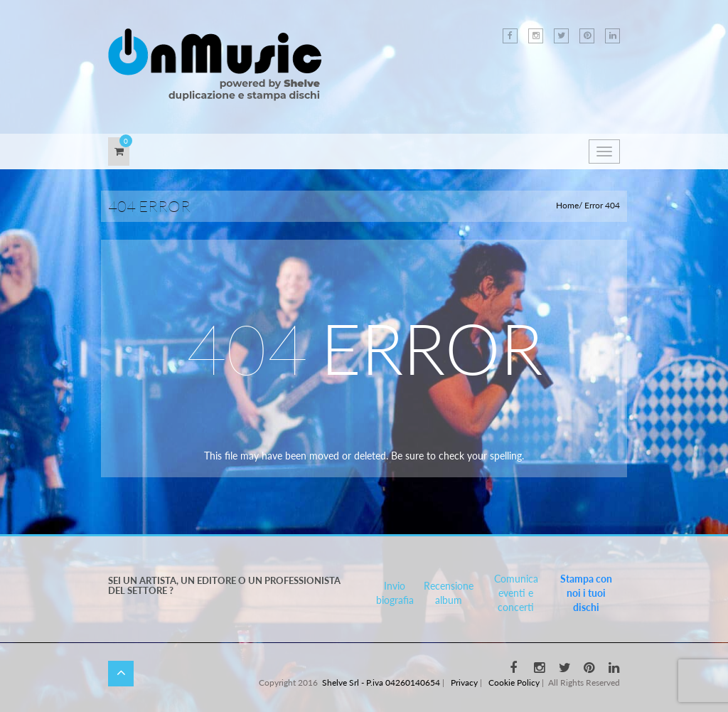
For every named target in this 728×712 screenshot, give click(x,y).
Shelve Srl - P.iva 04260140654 (381, 682)
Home (567, 205)
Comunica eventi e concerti (516, 593)
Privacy (464, 682)
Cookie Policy (514, 682)
